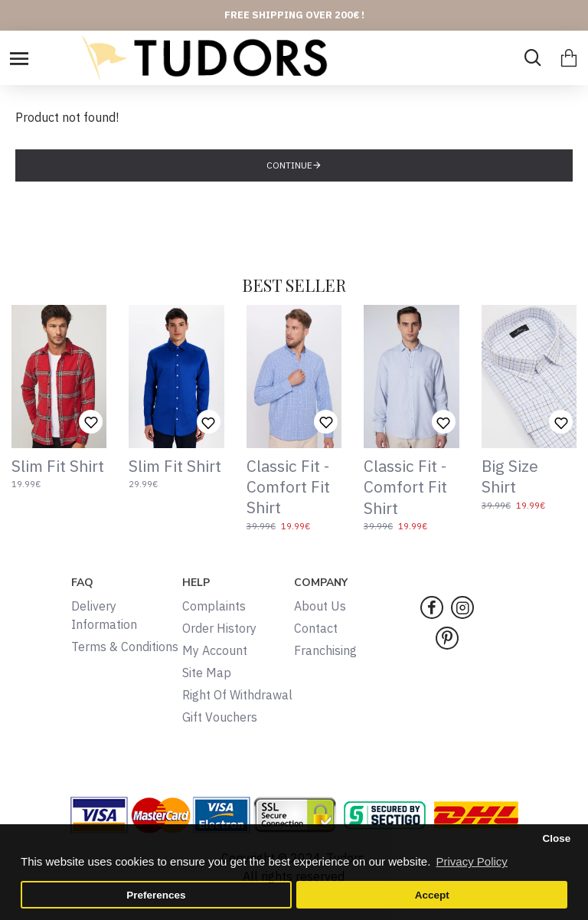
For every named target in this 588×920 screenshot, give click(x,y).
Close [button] (556, 838)
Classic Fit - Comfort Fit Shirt (288, 487)
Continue (289, 165)
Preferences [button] (156, 895)
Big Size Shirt (510, 476)
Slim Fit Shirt (58, 466)
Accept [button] (432, 895)
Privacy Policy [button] (471, 861)
